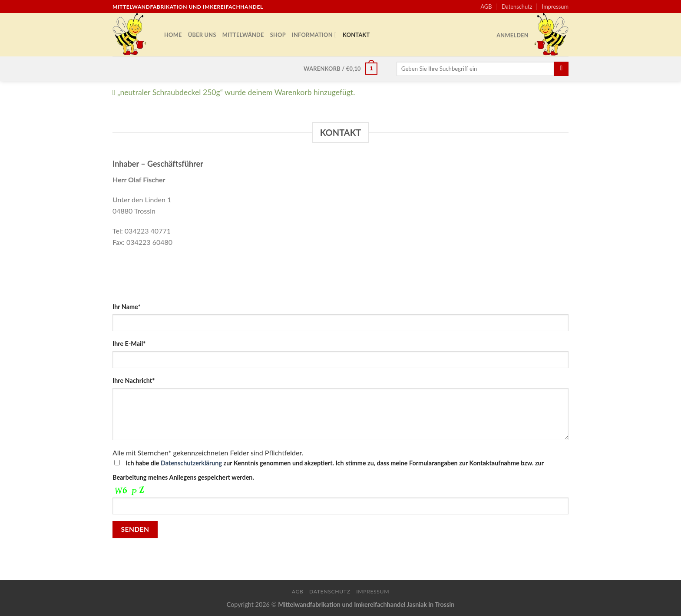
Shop (278, 35)
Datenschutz (517, 7)
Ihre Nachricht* (134, 380)
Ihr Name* (127, 307)
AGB (486, 7)
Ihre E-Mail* (129, 344)
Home (173, 35)
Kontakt (356, 35)
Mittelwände (243, 35)
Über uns (202, 35)
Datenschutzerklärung (191, 463)
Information (314, 35)
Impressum (555, 7)
